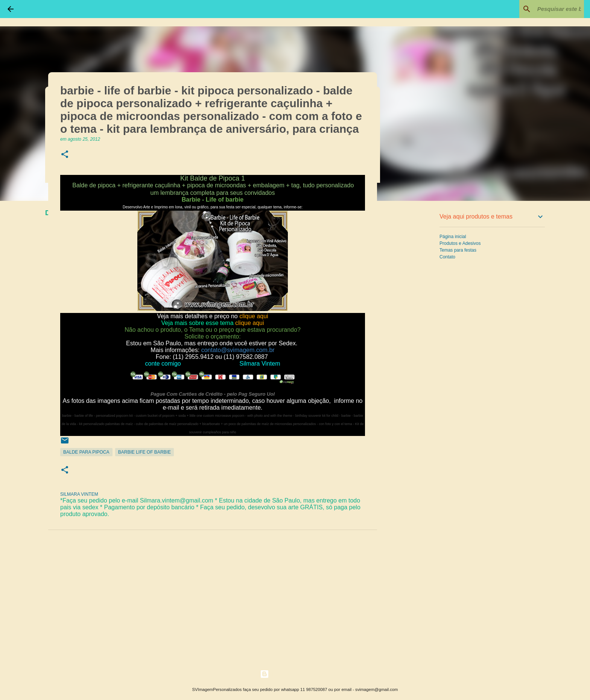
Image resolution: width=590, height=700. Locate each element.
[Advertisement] (415, 325)
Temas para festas (458, 250)
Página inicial (453, 237)
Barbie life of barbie (144, 452)
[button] (65, 155)
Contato (447, 257)
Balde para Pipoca (86, 452)
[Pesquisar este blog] (544, 9)
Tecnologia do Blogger (295, 674)
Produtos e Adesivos (460, 243)
